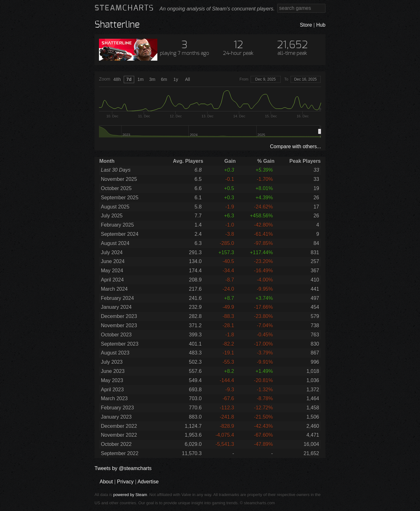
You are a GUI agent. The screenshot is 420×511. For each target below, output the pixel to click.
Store (306, 25)
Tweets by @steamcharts (123, 468)
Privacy (125, 482)
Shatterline (117, 25)
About (106, 482)
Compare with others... (295, 146)
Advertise (148, 482)
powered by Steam (130, 495)
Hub (321, 25)
